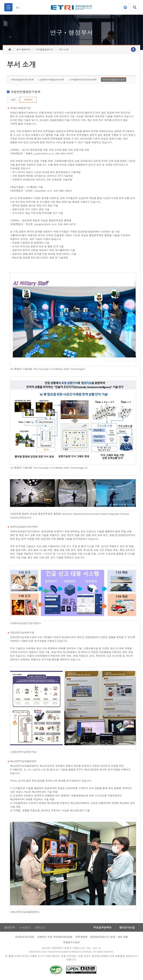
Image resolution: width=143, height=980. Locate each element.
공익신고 (40, 927)
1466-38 (96, 948)
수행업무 (28, 100)
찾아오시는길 (127, 927)
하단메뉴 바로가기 (0, 0)
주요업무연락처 (102, 927)
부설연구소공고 (72, 942)
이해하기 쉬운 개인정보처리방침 (55, 937)
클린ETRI (10, 927)
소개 (13, 100)
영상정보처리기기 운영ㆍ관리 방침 (109, 937)
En (18, 7)
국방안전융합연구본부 (114, 79)
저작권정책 (81, 937)
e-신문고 (25, 927)
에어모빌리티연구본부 (23, 79)
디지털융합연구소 (45, 49)
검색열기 (135, 7)
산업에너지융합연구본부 (52, 79)
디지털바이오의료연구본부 (83, 79)
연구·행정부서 (23, 49)
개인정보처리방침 (25, 937)
